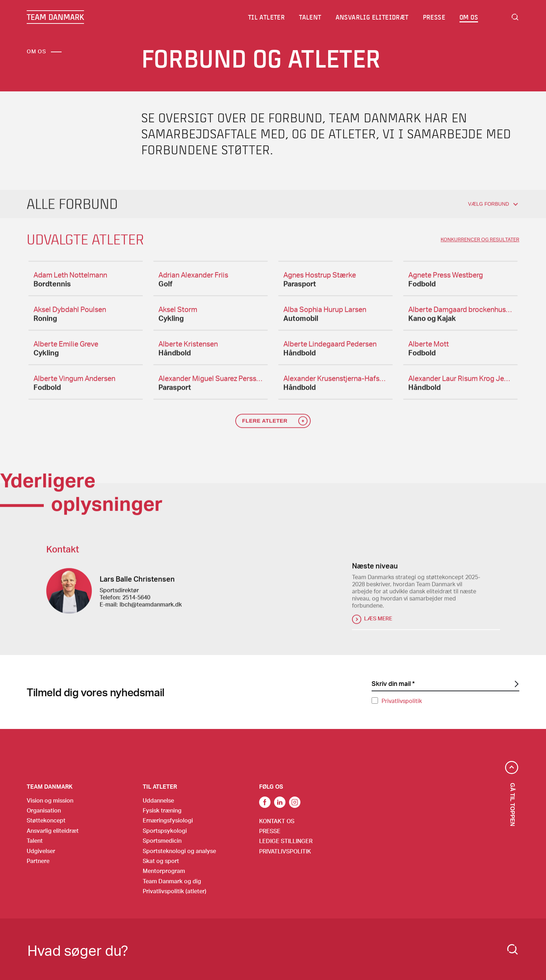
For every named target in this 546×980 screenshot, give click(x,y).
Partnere (38, 861)
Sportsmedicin (162, 840)
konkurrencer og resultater (480, 243)
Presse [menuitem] (434, 17)
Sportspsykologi (165, 830)
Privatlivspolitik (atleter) (175, 891)
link (265, 802)
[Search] (513, 949)
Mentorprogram (164, 871)
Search (515, 17)
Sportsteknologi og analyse (179, 851)
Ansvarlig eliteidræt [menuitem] (372, 17)
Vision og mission (50, 800)
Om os (36, 51)
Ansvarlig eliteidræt (53, 830)
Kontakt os (277, 821)
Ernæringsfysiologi (168, 820)
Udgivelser (41, 851)
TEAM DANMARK (55, 17)
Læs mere (378, 622)
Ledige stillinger (286, 841)
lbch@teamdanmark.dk (151, 608)
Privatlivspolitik (402, 701)
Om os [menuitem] (469, 17)
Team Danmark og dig (172, 881)
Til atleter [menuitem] (267, 17)
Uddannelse (158, 800)
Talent (35, 840)
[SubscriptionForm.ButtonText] (516, 684)
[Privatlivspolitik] (375, 701)
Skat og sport (161, 861)
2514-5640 (136, 601)
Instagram (295, 802)
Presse (270, 831)
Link (280, 802)
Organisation (44, 810)
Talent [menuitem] (310, 17)
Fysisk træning (162, 810)
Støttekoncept (46, 820)
